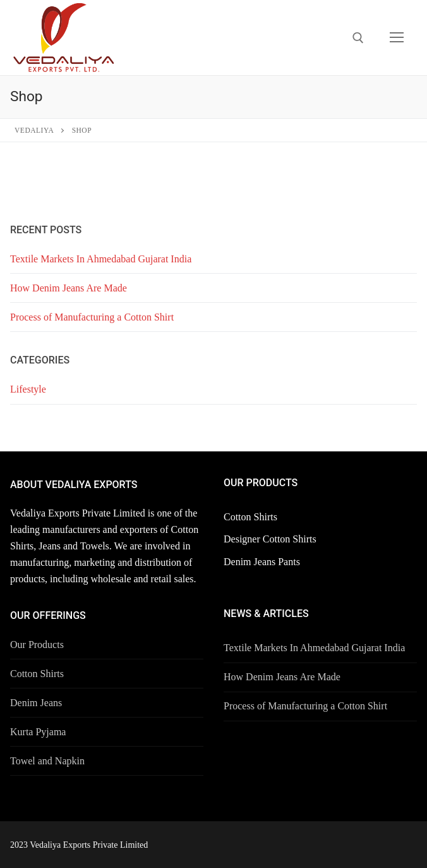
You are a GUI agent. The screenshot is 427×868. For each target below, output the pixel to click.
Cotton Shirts (37, 674)
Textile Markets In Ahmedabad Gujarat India (101, 259)
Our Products (37, 645)
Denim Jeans (36, 703)
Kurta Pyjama (38, 732)
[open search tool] (358, 38)
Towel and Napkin (47, 761)
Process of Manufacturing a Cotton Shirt (92, 317)
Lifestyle (28, 389)
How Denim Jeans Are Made (69, 288)
